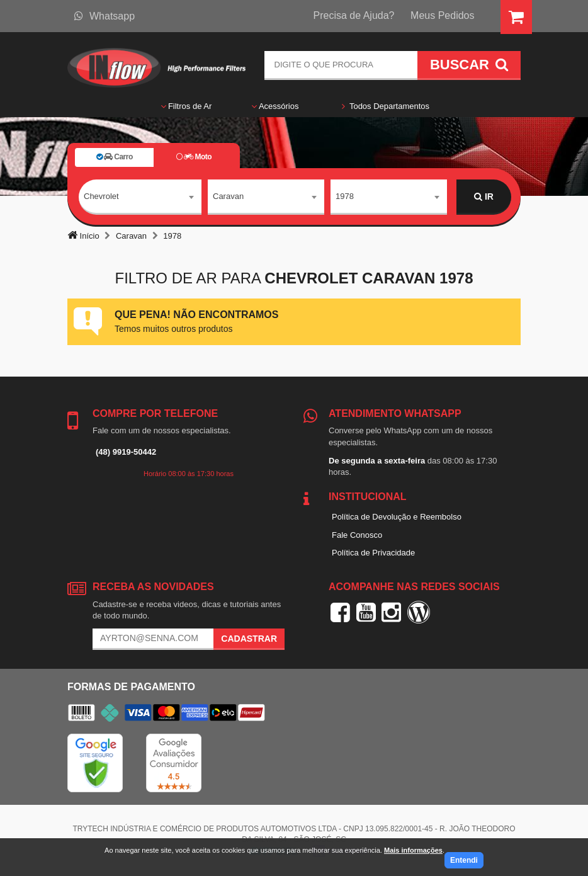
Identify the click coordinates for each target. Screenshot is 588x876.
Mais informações (413, 850)
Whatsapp (105, 16)
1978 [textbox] (345, 196)
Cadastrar (249, 639)
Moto (194, 157)
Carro (115, 157)
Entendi (464, 860)
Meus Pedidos (442, 15)
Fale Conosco (357, 535)
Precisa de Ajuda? (354, 15)
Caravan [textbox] (228, 196)
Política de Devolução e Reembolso (397, 517)
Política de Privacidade (373, 553)
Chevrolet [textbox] (101, 196)
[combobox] (140, 197)
